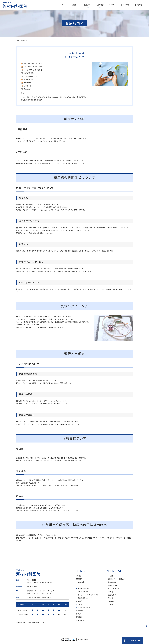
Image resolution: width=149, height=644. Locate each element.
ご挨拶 (80, 604)
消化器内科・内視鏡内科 (117, 579)
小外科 (111, 592)
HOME (78, 576)
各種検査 (111, 604)
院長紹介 (79, 601)
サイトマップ (81, 620)
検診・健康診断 (114, 589)
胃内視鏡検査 (113, 585)
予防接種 (111, 601)
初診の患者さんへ (84, 592)
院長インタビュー (84, 607)
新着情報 (79, 617)
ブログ (78, 614)
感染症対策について (85, 598)
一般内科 (111, 576)
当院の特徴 (80, 611)
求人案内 (138, 5)
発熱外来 (111, 598)
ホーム (65, 5)
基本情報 (81, 582)
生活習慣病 (112, 595)
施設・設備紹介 (83, 588)
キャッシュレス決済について (88, 595)
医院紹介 (79, 579)
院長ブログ (125, 5)
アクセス (112, 5)
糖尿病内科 (112, 582)
